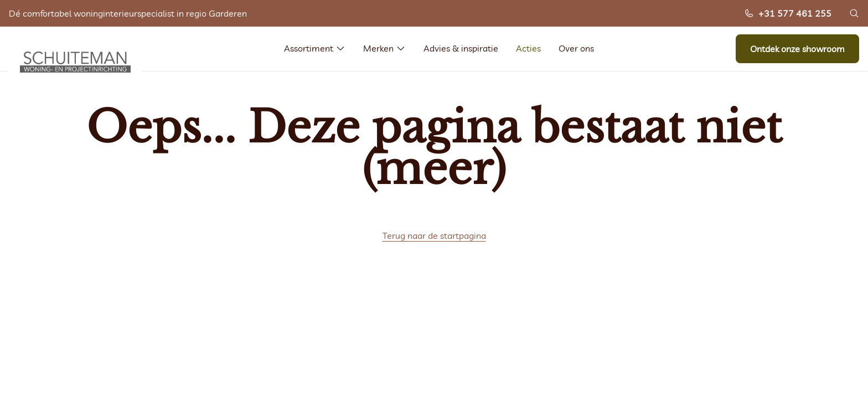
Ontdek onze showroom (797, 49)
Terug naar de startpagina (434, 236)
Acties (528, 48)
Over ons (576, 48)
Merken (384, 48)
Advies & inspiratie (461, 48)
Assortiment (315, 48)
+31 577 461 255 (788, 13)
